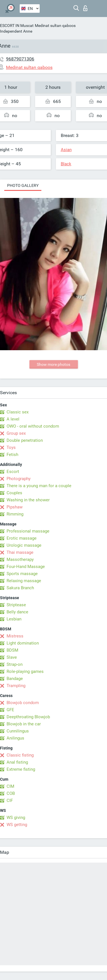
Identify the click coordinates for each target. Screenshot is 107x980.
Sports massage (22, 574)
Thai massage (20, 552)
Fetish (12, 455)
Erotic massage (22, 538)
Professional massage (28, 531)
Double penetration (25, 440)
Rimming (15, 514)
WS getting (17, 825)
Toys (11, 447)
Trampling (16, 686)
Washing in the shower (28, 500)
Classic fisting (20, 755)
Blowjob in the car (24, 724)
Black (66, 164)
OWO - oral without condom (33, 426)
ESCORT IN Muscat (17, 26)
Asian (66, 150)
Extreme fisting (21, 769)
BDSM (12, 650)
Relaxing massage (24, 581)
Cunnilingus (18, 731)
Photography (19, 479)
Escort (13, 472)
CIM (10, 786)
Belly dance (17, 612)
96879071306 (20, 59)
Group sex (16, 433)
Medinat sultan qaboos (55, 26)
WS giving (16, 818)
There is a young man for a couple (39, 486)
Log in (85, 8)
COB (11, 793)
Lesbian (14, 619)
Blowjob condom (23, 703)
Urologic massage (24, 545)
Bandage (15, 679)
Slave (12, 657)
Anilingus (15, 738)
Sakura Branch (20, 588)
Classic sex (18, 412)
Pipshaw (15, 507)
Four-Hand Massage (26, 567)
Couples (14, 493)
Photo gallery (23, 185)
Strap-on (15, 664)
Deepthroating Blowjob (28, 717)
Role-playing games (25, 671)
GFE (10, 710)
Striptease (16, 605)
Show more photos (53, 364)
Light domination (23, 643)
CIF (10, 801)
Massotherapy (20, 559)
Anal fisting (17, 762)
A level (13, 419)
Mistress (15, 636)
